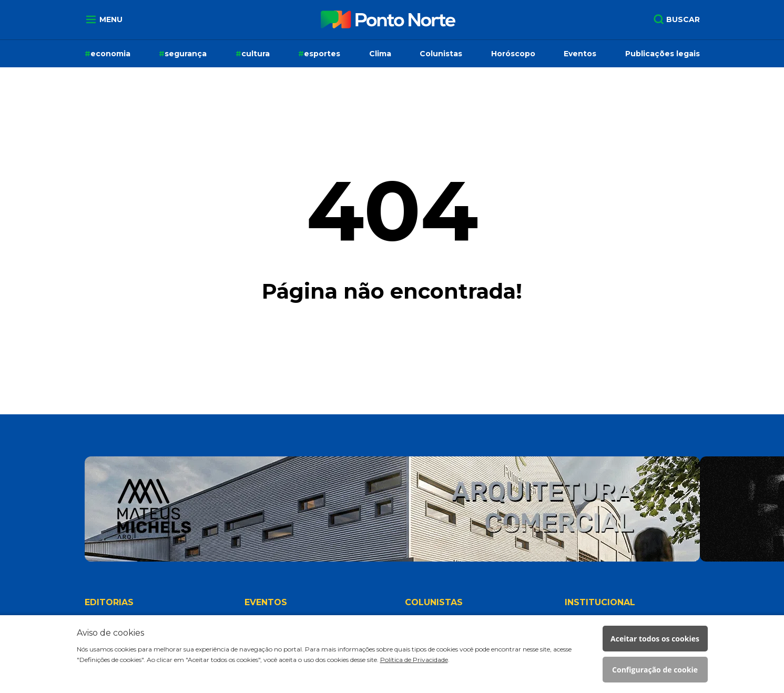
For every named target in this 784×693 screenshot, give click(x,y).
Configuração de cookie (655, 670)
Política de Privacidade (414, 660)
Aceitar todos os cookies (655, 639)
